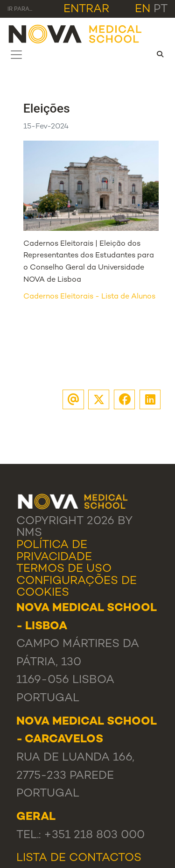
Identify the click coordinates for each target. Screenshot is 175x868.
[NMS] (76, 33)
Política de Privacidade (54, 551)
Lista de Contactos (79, 858)
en (143, 9)
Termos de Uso (64, 569)
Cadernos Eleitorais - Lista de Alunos (89, 297)
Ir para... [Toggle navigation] (20, 10)
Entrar (86, 9)
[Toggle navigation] (16, 55)
